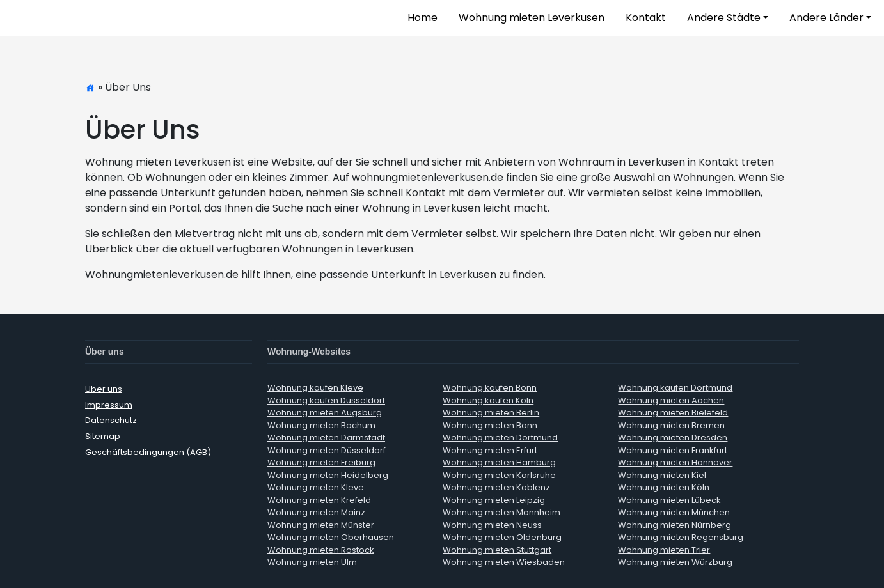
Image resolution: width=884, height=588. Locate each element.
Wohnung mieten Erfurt (490, 450)
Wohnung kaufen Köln (488, 400)
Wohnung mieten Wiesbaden (504, 562)
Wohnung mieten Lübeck (669, 500)
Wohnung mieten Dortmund (500, 437)
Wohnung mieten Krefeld (319, 500)
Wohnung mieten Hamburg (499, 462)
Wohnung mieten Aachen (671, 400)
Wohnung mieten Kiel (662, 475)
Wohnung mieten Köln (664, 487)
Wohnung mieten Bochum (321, 425)
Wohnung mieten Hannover (675, 462)
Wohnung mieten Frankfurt (673, 450)
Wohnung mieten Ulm (312, 562)
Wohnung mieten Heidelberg (328, 475)
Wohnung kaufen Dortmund (675, 388)
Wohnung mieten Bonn (490, 425)
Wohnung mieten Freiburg (321, 462)
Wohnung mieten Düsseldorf (327, 450)
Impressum (109, 405)
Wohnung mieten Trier (664, 550)
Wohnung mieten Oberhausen (331, 537)
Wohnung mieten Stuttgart (497, 550)
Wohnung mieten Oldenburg (502, 537)
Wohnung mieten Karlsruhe (499, 475)
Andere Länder (826, 18)
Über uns (104, 389)
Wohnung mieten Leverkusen (532, 18)
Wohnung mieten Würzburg (675, 562)
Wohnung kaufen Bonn (490, 388)
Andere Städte (724, 18)
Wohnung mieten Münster (321, 525)
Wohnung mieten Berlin (491, 413)
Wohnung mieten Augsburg (325, 413)
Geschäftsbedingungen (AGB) (148, 452)
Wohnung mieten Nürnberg (675, 525)
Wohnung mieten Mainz (316, 512)
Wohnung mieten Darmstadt (326, 437)
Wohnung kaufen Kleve (315, 388)
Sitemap (103, 436)
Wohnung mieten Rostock (321, 550)
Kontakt (646, 18)
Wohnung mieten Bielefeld (673, 413)
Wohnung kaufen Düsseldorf (326, 400)
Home (422, 18)
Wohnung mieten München (674, 512)
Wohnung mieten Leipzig (494, 500)
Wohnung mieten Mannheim (501, 512)
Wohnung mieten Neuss (492, 525)
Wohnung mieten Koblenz (496, 487)
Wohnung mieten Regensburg (681, 537)
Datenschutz (111, 420)
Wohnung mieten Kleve (316, 487)
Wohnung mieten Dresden (673, 437)
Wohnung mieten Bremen (671, 425)
